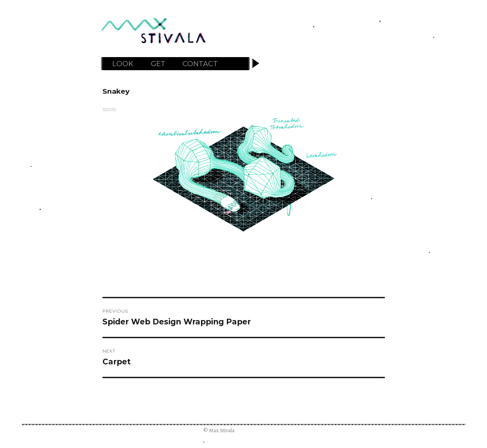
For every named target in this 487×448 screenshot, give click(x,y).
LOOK (123, 64)
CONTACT (200, 64)
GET (158, 64)
